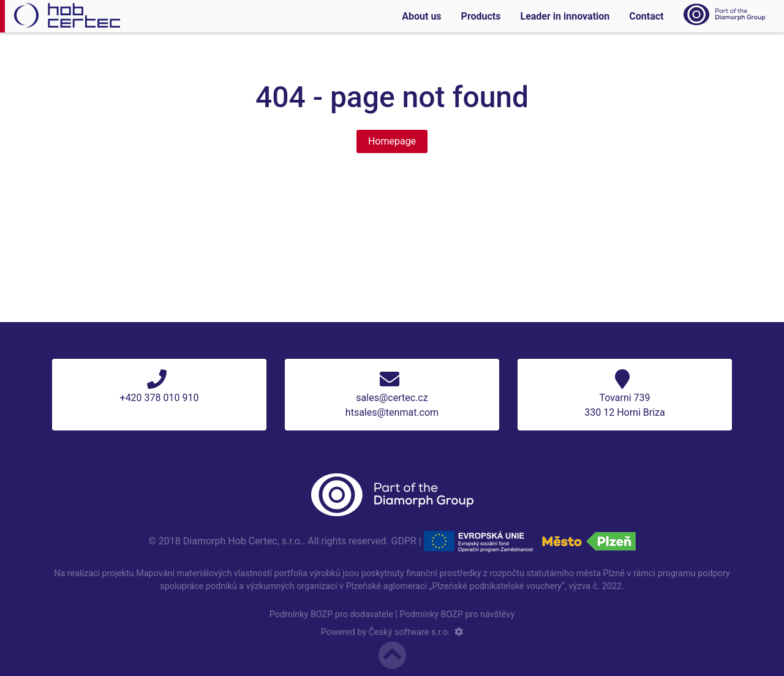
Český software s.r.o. (409, 632)
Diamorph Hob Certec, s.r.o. (243, 540)
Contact (646, 16)
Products (481, 16)
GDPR (404, 540)
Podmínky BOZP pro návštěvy (457, 614)
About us (421, 16)
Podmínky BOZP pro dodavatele (331, 614)
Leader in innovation (565, 16)
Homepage (392, 141)
